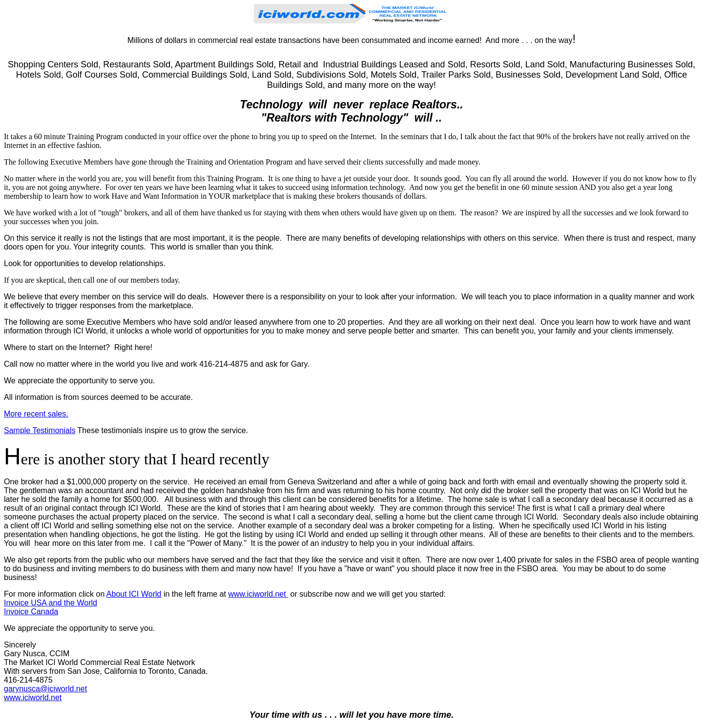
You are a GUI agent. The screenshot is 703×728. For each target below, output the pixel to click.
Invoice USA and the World (51, 603)
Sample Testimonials (40, 430)
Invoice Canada (31, 612)
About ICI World (134, 594)
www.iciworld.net (258, 594)
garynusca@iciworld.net (45, 689)
